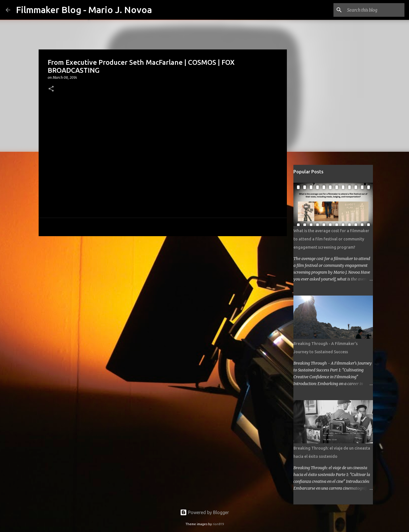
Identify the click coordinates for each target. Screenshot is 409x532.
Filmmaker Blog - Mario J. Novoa (84, 10)
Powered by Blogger (204, 512)
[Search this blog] (375, 10)
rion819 (218, 524)
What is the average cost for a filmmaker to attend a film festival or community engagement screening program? (331, 239)
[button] (51, 89)
